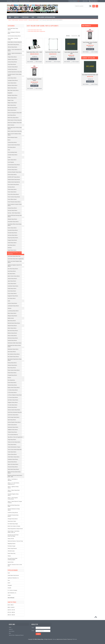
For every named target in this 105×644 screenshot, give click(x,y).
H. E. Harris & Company (12, 590)
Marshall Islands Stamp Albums (14, 323)
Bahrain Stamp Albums (12, 88)
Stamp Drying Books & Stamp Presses (15, 529)
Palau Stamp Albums (12, 368)
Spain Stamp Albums (12, 420)
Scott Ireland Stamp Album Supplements (16, 259)
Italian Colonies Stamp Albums (14, 276)
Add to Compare (39, 62)
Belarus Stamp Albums (12, 98)
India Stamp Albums (12, 245)
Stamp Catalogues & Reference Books (14, 33)
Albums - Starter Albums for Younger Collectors (15, 502)
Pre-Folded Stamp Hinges (13, 524)
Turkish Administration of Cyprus (14, 447)
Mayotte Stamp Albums (12, 326)
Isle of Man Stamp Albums (13, 269)
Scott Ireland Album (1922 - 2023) (34, 52)
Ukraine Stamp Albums (12, 454)
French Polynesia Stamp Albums (14, 202)
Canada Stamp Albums (12, 142)
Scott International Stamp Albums (14, 36)
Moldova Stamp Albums (12, 333)
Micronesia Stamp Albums (13, 331)
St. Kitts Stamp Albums (12, 393)
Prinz (9, 580)
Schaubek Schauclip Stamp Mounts (13, 516)
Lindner (9, 595)
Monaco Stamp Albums (12, 336)
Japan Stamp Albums (12, 281)
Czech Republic (11, 162)
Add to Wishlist (30, 62)
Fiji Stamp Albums (11, 187)
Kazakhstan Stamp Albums (13, 286)
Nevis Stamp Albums (12, 352)
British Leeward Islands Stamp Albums (15, 131)
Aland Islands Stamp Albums (13, 45)
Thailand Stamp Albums (12, 432)
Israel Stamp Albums (12, 271)
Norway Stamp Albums (12, 363)
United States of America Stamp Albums (15, 42)
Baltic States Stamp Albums (13, 90)
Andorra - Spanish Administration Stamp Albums (15, 54)
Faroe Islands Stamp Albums (13, 185)
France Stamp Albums (12, 192)
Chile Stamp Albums (12, 147)
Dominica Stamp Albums (13, 170)
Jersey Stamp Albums (12, 284)
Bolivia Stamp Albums (12, 110)
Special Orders (11, 562)
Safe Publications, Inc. (12, 593)
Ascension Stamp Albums (13, 67)
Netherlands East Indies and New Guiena (14, 346)
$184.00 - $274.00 (11, 610)
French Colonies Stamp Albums (14, 197)
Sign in (20, 1)
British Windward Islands (13, 137)
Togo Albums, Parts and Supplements (15, 437)
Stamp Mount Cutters (12, 521)
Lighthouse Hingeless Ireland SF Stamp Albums (15, 266)
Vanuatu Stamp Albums (12, 462)
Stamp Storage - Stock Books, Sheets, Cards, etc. (14, 532)
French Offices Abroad (12, 199)
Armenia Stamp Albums (12, 62)
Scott (9, 573)
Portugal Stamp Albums (12, 375)
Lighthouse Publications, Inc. (13, 578)
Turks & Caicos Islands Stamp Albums (15, 450)
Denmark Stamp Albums (12, 167)
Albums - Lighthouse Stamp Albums (13, 487)
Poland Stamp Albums (12, 373)
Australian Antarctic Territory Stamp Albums (15, 75)
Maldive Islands (11, 318)
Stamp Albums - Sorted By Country (20, 20)
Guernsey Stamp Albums (13, 235)
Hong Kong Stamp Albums (13, 238)
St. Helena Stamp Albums (13, 390)
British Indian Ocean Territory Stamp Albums (15, 128)
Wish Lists (85, 1)
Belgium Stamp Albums (12, 103)
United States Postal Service (13, 575)
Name (33, 628)
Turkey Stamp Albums (12, 445)
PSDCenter (75, 639)
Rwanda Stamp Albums (12, 385)
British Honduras (11, 125)
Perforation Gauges (12, 546)
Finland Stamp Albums (12, 189)
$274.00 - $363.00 (11, 612)
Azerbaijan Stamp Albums (13, 80)
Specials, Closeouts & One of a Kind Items (15, 565)
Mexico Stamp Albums (12, 328)
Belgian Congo (11, 100)
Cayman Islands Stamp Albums (14, 145)
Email (33, 631)
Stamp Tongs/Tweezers (12, 548)
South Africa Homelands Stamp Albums (15, 412)
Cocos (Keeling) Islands (12, 152)
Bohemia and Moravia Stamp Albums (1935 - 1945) (15, 476)
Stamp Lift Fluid (11, 539)
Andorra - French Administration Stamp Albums (15, 50)
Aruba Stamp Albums (12, 64)
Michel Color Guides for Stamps (14, 526)
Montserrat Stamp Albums (13, 338)
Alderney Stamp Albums (12, 47)
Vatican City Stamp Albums (13, 464)
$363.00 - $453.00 (11, 615)
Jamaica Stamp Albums (12, 279)
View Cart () (94, 1)
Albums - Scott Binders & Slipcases (13, 480)
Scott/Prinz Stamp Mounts (13, 513)
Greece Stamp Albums (12, 228)
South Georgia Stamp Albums (13, 417)
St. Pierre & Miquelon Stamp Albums (15, 395)
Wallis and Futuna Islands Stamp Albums (14, 472)
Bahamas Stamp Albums (13, 85)
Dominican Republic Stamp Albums (15, 172)
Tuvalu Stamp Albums (12, 452)
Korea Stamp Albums (12, 291)
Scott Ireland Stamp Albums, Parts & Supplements (15, 253)
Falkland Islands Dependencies (14, 182)
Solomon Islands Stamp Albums (14, 410)
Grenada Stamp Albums (12, 233)
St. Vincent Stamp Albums (13, 397)
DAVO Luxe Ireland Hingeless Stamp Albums (15, 262)
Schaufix (9, 588)
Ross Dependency (11, 380)
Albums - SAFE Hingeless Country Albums (13, 498)
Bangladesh (10, 93)
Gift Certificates (10, 1)
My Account (16, 1)
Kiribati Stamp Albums (12, 289)
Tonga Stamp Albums (12, 440)
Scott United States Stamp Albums (13, 29)
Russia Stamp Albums (12, 383)
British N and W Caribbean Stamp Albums (14, 134)
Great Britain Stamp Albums (13, 222)
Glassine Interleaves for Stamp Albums (14, 509)
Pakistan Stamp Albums (12, 365)
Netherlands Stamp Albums (13, 349)
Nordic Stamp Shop (12, 553)
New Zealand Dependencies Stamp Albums (15, 360)
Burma (9, 140)
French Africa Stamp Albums (13, 194)
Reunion (9, 378)
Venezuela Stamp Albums (13, 467)
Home (10, 20)
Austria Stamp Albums (12, 78)
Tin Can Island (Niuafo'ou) (13, 435)
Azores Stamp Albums (12, 83)
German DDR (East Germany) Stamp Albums (15, 216)
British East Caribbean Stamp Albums (15, 123)
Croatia (9, 157)
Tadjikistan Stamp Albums (13, 430)
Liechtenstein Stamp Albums (13, 306)
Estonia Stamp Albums (12, 175)
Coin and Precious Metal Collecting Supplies (13, 559)
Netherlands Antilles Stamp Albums (15, 343)
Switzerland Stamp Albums (13, 427)
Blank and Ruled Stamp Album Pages (14, 506)
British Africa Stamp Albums (13, 118)
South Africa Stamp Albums (13, 415)
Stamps (9, 556)
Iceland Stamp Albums (12, 243)
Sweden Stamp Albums (12, 425)
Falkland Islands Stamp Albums (14, 180)
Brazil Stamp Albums (12, 115)
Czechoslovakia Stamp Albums (14, 165)
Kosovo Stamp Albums (12, 293)
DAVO (9, 583)
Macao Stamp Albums (12, 313)
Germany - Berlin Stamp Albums (14, 213)
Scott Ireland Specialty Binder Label (90, 75)
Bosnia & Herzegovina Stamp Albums (15, 113)
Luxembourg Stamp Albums (13, 311)
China (9, 150)
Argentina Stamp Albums (13, 59)
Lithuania (10, 308)
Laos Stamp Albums (12, 298)
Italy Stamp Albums (11, 274)
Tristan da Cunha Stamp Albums (14, 442)
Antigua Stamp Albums (12, 57)
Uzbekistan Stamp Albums (13, 459)
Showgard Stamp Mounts (13, 519)
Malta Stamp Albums (12, 321)
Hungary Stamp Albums (12, 240)
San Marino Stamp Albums (13, 400)
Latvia (9, 301)
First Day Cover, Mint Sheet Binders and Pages (13, 536)
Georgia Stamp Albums (12, 208)
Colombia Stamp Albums (13, 155)
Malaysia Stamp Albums (12, 316)
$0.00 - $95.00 (11, 605)
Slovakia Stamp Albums (12, 407)
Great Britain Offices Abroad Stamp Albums (15, 225)
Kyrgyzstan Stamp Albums (13, 296)
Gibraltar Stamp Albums (12, 219)
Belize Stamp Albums (12, 105)
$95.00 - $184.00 (11, 607)
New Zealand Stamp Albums (13, 357)
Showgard (10, 585)
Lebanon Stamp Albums (12, 303)
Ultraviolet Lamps (11, 551)
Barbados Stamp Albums (13, 95)
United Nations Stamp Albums (14, 457)
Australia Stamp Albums (12, 69)
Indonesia (10, 248)
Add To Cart (35, 59)
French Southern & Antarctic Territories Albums (15, 205)
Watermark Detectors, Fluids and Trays (15, 541)
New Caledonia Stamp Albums (14, 354)
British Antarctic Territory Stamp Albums (15, 120)
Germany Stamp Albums (12, 210)
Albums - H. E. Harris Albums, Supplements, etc (14, 484)
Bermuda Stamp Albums (12, 108)
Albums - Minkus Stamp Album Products (14, 491)
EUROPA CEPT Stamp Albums (14, 177)
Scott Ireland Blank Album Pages (53, 52)
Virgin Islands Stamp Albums (13, 469)
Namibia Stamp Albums (12, 340)
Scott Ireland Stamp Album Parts (14, 256)
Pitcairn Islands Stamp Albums (14, 370)
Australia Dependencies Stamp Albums (15, 72)
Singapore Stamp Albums (13, 402)
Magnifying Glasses (12, 544)
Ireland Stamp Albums (34, 20)
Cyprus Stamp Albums (12, 160)
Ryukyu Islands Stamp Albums (14, 388)
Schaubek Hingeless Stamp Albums (13, 495)
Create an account (26, 1)
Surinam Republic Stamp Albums (14, 422)
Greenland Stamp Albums (13, 230)
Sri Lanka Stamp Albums (13, 405)
